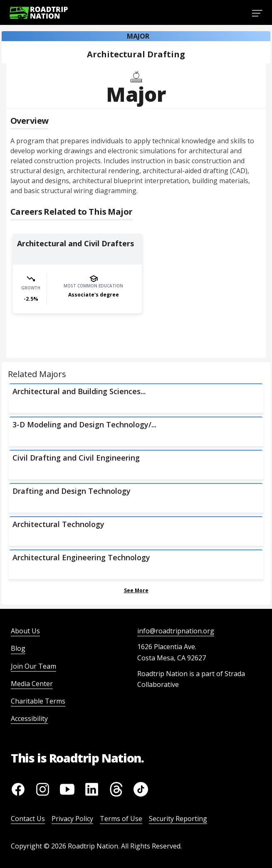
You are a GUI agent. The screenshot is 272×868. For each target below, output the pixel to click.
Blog (18, 648)
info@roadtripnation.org (176, 631)
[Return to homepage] (39, 13)
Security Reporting (178, 819)
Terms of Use (121, 819)
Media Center (32, 684)
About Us (25, 631)
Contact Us (28, 819)
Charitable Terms (38, 701)
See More (136, 590)
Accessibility (29, 718)
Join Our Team (33, 666)
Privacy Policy (72, 819)
